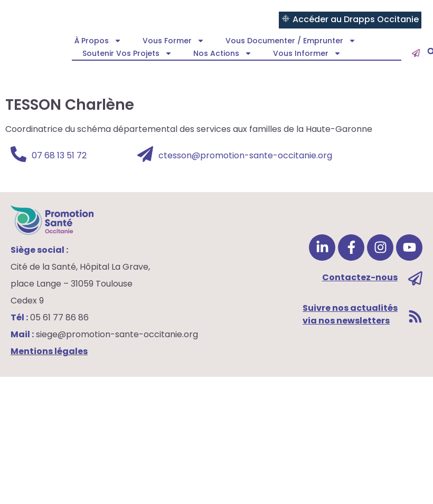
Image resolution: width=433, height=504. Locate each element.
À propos (98, 41)
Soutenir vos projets (127, 53)
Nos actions (223, 53)
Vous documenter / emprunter (291, 41)
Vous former (173, 41)
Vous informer (307, 53)
